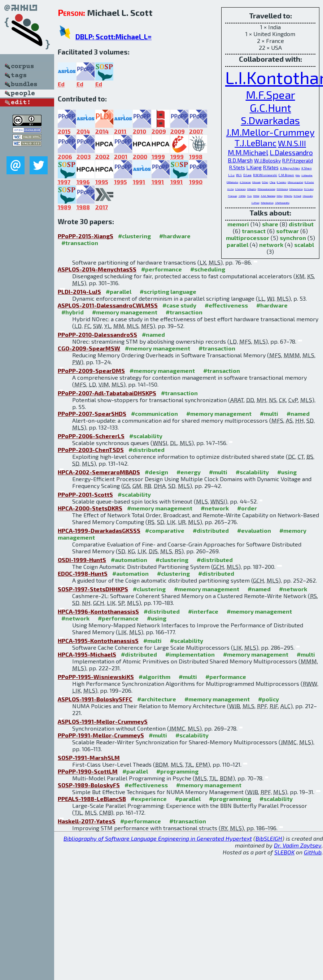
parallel (237, 245)
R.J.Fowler (309, 182)
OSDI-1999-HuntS (82, 560)
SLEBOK (284, 852)
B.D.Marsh (240, 160)
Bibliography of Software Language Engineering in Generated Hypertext (158, 838)
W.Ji (239, 175)
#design (156, 472)
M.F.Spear (270, 94)
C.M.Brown (286, 175)
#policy (269, 699)
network (271, 245)
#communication (154, 413)
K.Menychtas (290, 168)
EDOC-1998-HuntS (83, 573)
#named (153, 334)
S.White (242, 196)
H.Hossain (256, 182)
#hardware (175, 236)
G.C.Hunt (270, 108)
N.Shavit (298, 196)
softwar (287, 231)
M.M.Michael (248, 152)
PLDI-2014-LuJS (79, 291)
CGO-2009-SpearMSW (89, 348)
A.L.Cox (231, 189)
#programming (177, 771)
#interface (203, 611)
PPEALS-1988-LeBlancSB (92, 799)
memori (238, 224)
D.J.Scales (309, 189)
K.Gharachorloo (296, 189)
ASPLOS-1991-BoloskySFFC (95, 699)
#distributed (147, 450)
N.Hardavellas (267, 203)
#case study (179, 305)
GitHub (313, 852)
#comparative (165, 530)
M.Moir (256, 196)
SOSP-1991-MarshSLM (89, 757)
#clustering (134, 236)
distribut (301, 224)
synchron (293, 238)
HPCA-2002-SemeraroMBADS (99, 472)
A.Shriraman (245, 182)
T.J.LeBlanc (256, 143)
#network (215, 508)
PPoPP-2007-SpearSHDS (92, 413)
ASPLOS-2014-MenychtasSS (97, 269)
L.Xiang (254, 167)
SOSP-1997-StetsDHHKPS (93, 589)
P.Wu (298, 175)
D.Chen (265, 182)
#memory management (125, 312)
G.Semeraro (241, 189)
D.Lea (247, 175)
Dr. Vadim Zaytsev (298, 845)
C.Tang (272, 182)
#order (247, 508)
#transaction (80, 243)
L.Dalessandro (291, 153)
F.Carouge (233, 196)
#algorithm (154, 677)
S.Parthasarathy (282, 203)
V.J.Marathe (307, 175)
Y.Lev (250, 196)
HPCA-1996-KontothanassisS (98, 611)
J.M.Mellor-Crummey (270, 132)
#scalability (146, 436)
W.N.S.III (292, 143)
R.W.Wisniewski (265, 175)
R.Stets (237, 167)
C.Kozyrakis (308, 196)
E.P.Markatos (232, 182)
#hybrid (73, 312)
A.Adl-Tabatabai (268, 196)
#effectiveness (226, 305)
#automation (129, 560)
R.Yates (271, 167)
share (270, 224)
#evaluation (254, 530)
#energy (189, 472)
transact (254, 231)
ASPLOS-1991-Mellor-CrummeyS (103, 721)
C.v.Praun (256, 203)
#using (287, 472)
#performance (161, 269)
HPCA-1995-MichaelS (87, 654)
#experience (149, 799)
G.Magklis (252, 189)
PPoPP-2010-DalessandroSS (97, 334)
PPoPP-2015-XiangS (86, 236)
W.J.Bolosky (267, 160)
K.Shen (307, 168)
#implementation (190, 654)
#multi (269, 413)
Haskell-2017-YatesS (87, 821)
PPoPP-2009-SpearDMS (91, 371)
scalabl (304, 245)
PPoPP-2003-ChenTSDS (91, 450)
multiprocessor (248, 238)
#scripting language (168, 291)
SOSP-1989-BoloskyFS (89, 785)
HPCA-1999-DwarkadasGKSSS (99, 530)
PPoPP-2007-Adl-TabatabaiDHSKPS (107, 393)
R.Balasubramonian (267, 189)
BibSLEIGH (269, 838)
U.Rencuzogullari (295, 182)
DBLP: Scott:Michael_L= (114, 37)
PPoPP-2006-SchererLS (91, 436)
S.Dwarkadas (270, 120)
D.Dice (280, 196)
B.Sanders (281, 182)
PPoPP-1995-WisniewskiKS (96, 677)
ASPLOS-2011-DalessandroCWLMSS (108, 305)
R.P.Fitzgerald (298, 160)
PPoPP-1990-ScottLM (88, 771)
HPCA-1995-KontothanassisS (98, 641)
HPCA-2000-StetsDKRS (90, 508)
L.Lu (231, 175)
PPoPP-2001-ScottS (85, 494)
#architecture (157, 699)
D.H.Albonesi (282, 189)
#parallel (119, 291)
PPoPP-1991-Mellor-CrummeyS (101, 735)
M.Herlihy (288, 196)
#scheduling (208, 269)
